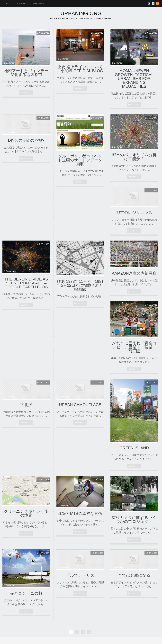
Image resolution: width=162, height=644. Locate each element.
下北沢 (26, 405)
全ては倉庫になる (134, 575)
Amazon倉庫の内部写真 (134, 273)
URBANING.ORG (81, 13)
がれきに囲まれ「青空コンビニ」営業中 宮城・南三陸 (134, 347)
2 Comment (10, 397)
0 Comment (10, 63)
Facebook (149, 3)
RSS (157, 3)
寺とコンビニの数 (26, 593)
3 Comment (64, 505)
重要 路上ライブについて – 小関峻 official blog (80, 69)
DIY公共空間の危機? (26, 140)
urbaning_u (40, 4)
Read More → (25, 93)
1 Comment (118, 510)
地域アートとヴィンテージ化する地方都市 (26, 73)
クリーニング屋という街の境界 (26, 513)
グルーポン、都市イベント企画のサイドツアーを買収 (80, 160)
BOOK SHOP (22, 4)
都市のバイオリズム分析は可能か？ (134, 157)
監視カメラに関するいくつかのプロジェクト (134, 519)
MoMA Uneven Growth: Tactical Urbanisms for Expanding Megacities (134, 79)
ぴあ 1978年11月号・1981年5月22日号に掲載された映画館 (80, 285)
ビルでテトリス (80, 575)
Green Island (134, 448)
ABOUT (8, 4)
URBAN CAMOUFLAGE (80, 405)
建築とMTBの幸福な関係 (80, 513)
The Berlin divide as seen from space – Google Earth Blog (26, 283)
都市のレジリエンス (134, 213)
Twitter (153, 3)
